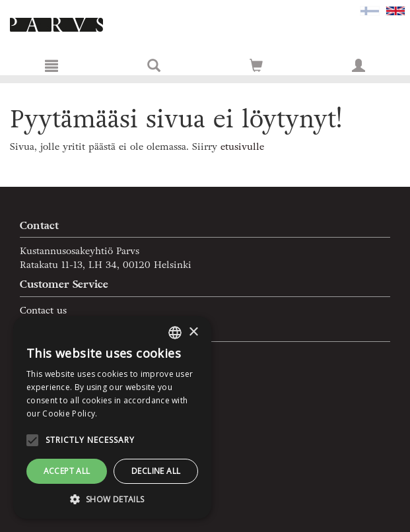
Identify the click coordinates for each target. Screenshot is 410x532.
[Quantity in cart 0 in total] (256, 68)
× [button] (193, 332)
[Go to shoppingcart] (256, 65)
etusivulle (242, 147)
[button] (112, 499)
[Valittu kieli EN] (395, 10)
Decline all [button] (156, 471)
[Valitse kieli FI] (370, 10)
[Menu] (51, 65)
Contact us (43, 311)
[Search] (154, 65)
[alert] (112, 417)
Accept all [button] (67, 471)
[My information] (359, 65)
